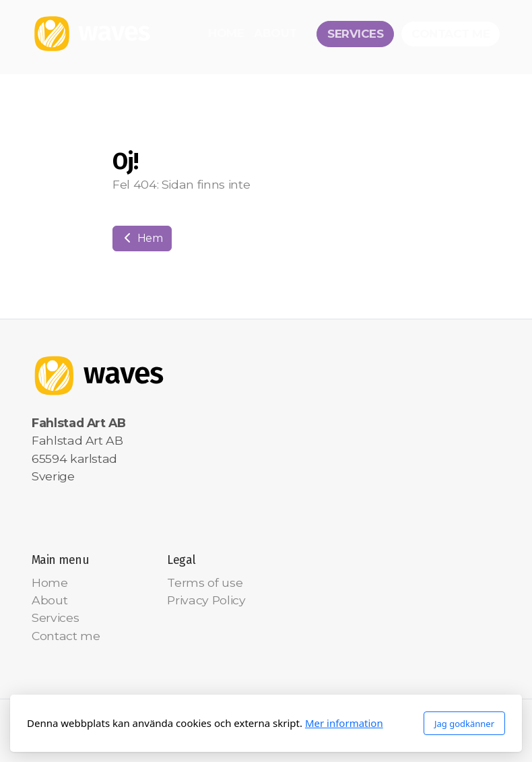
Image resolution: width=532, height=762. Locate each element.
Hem (142, 238)
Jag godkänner (464, 724)
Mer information (344, 723)
